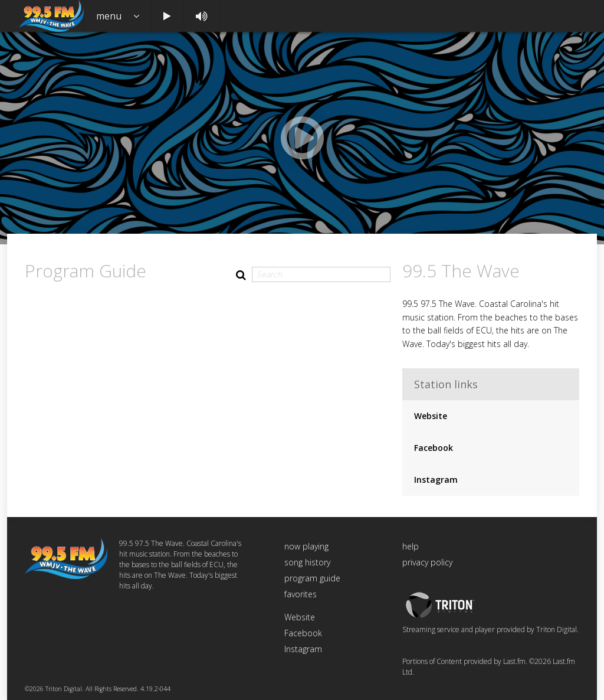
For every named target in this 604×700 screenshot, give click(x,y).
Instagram (436, 480)
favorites (301, 594)
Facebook (434, 448)
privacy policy (427, 562)
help (411, 546)
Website (431, 416)
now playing (306, 546)
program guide (312, 578)
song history (307, 562)
